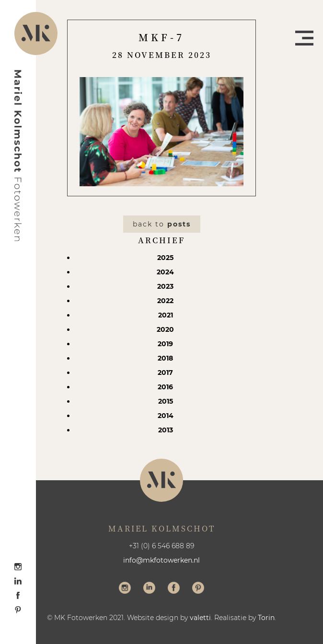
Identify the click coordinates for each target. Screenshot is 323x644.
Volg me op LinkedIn (149, 589)
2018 (165, 358)
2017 (165, 373)
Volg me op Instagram (125, 589)
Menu (304, 38)
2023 (165, 286)
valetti (200, 618)
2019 (165, 344)
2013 (166, 430)
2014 (166, 416)
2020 (165, 329)
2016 (165, 387)
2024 (165, 272)
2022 (165, 301)
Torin (266, 618)
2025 (165, 258)
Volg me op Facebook (174, 589)
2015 (166, 401)
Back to (162, 224)
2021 (166, 315)
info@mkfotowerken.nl (161, 560)
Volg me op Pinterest (198, 589)
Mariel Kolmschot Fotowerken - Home (18, 156)
